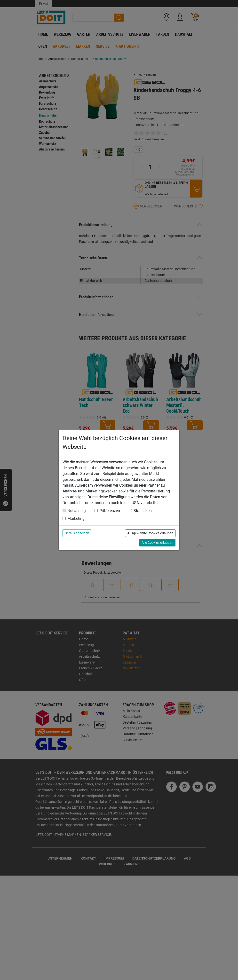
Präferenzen (110, 511)
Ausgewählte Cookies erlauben (150, 533)
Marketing (76, 518)
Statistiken (143, 511)
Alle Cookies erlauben (157, 543)
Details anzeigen (77, 533)
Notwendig (77, 511)
